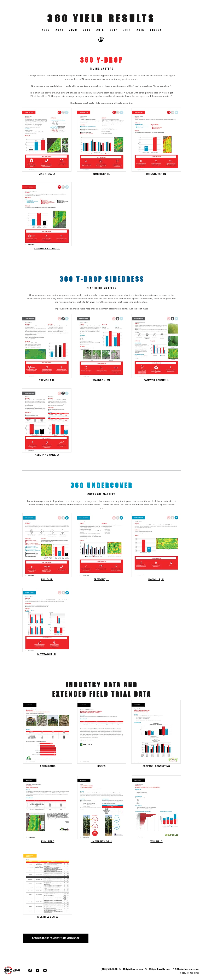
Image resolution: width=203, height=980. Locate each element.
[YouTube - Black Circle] (45, 970)
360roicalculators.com (187, 969)
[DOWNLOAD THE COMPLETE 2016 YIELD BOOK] (56, 938)
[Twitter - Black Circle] (37, 970)
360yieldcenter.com (133, 969)
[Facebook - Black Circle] (30, 970)
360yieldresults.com (159, 969)
